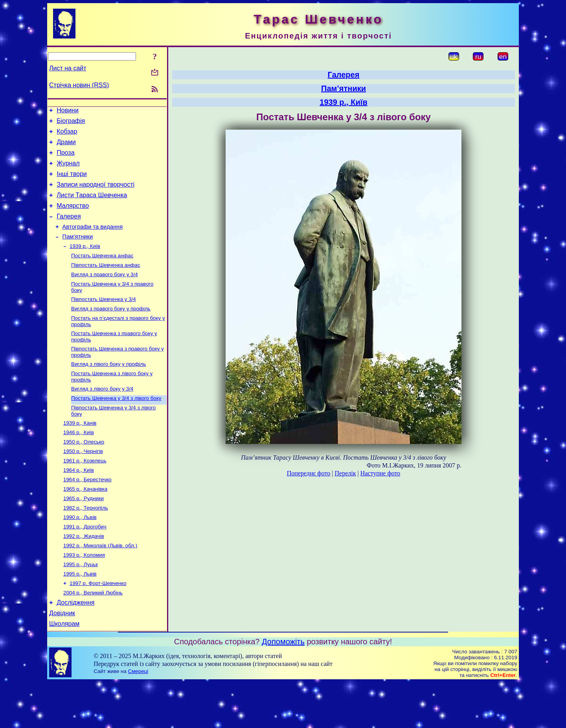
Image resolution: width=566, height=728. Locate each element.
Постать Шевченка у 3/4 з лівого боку (116, 425)
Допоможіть (283, 687)
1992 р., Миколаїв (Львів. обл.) (100, 584)
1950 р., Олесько (84, 471)
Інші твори (72, 182)
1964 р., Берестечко (87, 512)
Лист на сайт (68, 68)
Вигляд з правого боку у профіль (111, 329)
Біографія (71, 123)
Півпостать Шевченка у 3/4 (104, 319)
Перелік (345, 473)
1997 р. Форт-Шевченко (98, 624)
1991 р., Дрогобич (85, 563)
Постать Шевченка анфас (102, 272)
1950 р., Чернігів (83, 481)
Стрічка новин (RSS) (79, 85)
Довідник (62, 657)
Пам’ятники (78, 252)
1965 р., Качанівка (85, 522)
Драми (66, 147)
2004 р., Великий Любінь (93, 635)
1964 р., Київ (79, 502)
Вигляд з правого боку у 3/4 (105, 293)
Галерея (69, 229)
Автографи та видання (93, 241)
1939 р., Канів (80, 451)
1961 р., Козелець (85, 492)
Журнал (68, 170)
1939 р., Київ (85, 262)
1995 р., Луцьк (81, 604)
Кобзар (67, 135)
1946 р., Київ (79, 461)
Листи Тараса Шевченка (92, 206)
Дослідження (75, 646)
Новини (68, 111)
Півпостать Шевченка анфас (106, 283)
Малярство (73, 217)
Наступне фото (380, 473)
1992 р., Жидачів (84, 573)
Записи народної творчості (96, 194)
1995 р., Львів (80, 614)
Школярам (64, 669)
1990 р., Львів (80, 553)
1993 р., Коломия (84, 594)
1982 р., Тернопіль (86, 543)
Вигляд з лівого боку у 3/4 (102, 414)
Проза (65, 159)
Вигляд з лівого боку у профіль (108, 388)
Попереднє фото (309, 473)
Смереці (138, 717)
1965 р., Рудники (84, 533)
